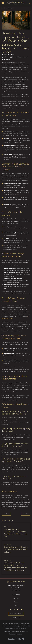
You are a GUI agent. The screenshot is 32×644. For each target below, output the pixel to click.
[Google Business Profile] (10, 610)
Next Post (26, 514)
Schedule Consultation (16, 614)
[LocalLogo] (16, 3)
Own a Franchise (16, 595)
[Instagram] (18, 610)
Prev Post (6, 514)
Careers (16, 602)
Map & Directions (16, 590)
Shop (16, 606)
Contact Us (16, 598)
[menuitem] (7, 631)
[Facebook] (14, 610)
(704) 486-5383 (16, 618)
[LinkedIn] (22, 610)
